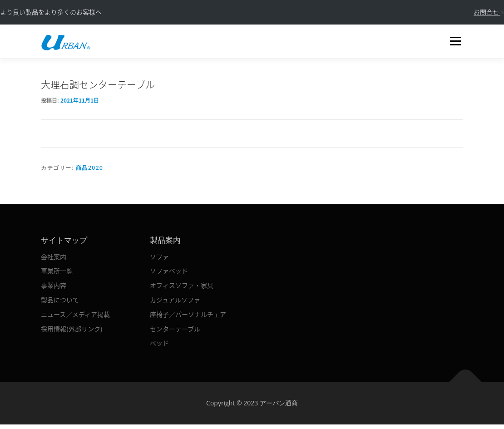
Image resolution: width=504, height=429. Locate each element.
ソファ (159, 256)
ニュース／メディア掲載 (75, 314)
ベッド (159, 343)
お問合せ (489, 12)
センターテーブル (175, 329)
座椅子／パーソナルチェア (188, 314)
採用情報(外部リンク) (72, 329)
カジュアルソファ (175, 300)
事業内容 (54, 285)
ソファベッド (169, 271)
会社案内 (54, 256)
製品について (60, 300)
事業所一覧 (57, 271)
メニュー (455, 42)
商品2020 (89, 168)
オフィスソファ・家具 (182, 285)
